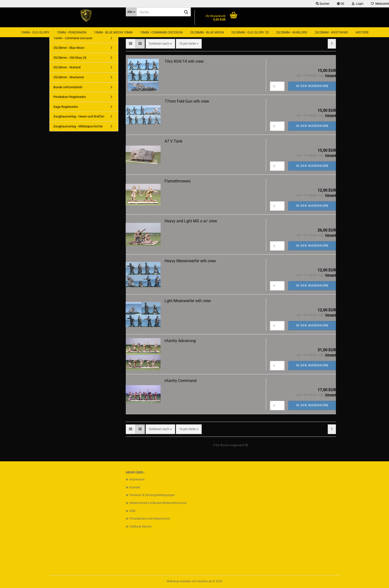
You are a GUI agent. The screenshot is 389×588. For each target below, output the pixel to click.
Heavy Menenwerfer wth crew (190, 261)
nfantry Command (180, 381)
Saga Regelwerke (66, 107)
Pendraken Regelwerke (70, 97)
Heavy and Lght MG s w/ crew (191, 221)
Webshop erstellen (179, 581)
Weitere (362, 32)
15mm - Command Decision (161, 32)
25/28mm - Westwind (331, 32)
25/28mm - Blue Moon (207, 32)
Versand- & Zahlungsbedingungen (152, 495)
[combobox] (160, 44)
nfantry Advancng (180, 341)
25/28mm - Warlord (292, 32)
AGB (132, 511)
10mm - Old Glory (35, 32)
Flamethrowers (178, 181)
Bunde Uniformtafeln (68, 87)
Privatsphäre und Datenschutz (150, 519)
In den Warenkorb (312, 86)
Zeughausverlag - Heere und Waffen (79, 116)
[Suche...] (131, 12)
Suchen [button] (323, 4)
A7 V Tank (173, 141)
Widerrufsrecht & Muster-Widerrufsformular (158, 503)
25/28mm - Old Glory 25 (250, 32)
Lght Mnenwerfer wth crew (188, 301)
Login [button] (358, 4)
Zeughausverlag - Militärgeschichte (78, 126)
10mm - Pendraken (72, 32)
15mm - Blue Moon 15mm (113, 32)
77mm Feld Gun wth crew (187, 101)
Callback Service (140, 527)
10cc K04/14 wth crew (184, 61)
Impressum (137, 479)
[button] (341, 4)
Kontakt (135, 487)
